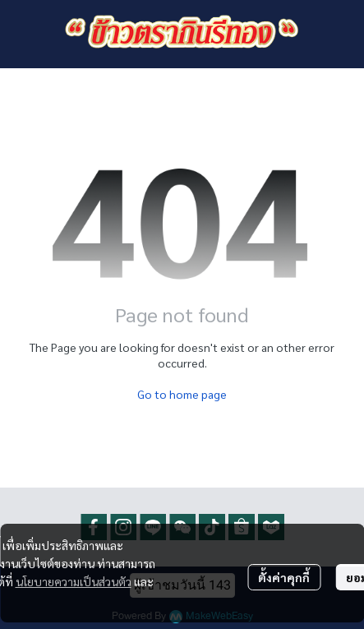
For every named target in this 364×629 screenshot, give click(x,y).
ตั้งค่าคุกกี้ (284, 577)
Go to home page (182, 394)
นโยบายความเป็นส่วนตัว (74, 581)
